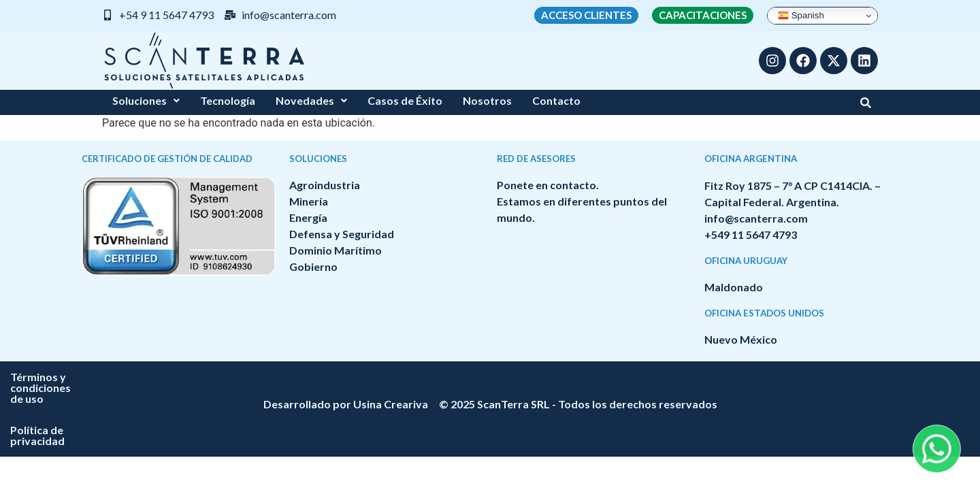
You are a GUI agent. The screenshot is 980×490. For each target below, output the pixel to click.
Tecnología (228, 100)
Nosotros (487, 100)
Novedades (311, 100)
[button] (146, 101)
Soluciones (146, 100)
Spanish (801, 16)
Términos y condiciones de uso (425, 377)
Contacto (556, 100)
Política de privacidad (577, 377)
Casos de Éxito (405, 100)
